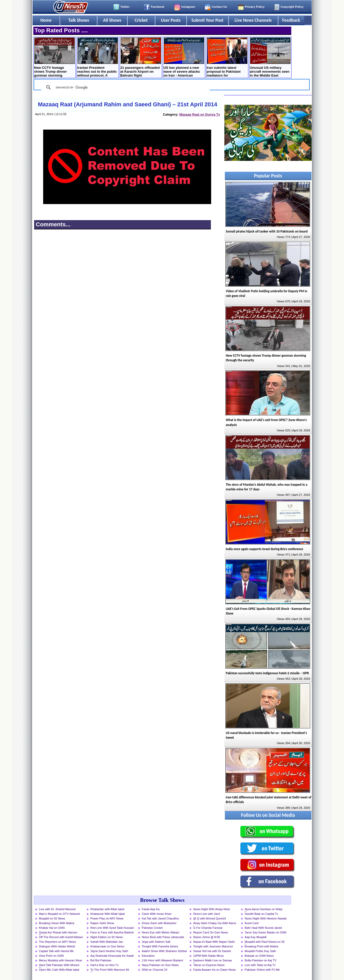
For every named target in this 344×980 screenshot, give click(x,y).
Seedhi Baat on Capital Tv (262, 914)
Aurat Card (252, 923)
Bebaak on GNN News (259, 956)
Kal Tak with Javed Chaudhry (160, 918)
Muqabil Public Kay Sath (260, 951)
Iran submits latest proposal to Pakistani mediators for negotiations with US (227, 58)
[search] (125, 87)
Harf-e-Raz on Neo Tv (105, 965)
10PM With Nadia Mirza (209, 956)
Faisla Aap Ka (151, 909)
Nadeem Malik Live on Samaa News (213, 961)
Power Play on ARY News (107, 918)
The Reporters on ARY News (58, 942)
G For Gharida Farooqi (208, 928)
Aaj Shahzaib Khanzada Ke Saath (112, 956)
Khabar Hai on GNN (52, 928)
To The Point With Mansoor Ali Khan (110, 970)
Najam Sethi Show (102, 923)
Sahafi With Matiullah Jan (107, 942)
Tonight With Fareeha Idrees (160, 946)
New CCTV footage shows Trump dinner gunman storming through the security (54, 58)
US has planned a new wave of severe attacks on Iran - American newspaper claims (184, 58)
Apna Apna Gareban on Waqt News (264, 910)
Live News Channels (253, 20)
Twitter (125, 7)
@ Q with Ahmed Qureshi (210, 918)
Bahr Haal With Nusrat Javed (263, 928)
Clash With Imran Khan (157, 914)
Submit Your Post (207, 20)
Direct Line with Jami (207, 914)
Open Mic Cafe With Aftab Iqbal (59, 970)
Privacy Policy (255, 7)
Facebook (158, 7)
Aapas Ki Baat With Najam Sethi (214, 942)
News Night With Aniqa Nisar (212, 909)
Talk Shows (79, 20)
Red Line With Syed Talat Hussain (112, 928)
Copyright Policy (292, 7)
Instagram (188, 7)
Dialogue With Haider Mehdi (57, 946)
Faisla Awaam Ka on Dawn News (215, 970)
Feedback (291, 20)
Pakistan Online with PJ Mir (262, 970)
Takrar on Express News (209, 965)
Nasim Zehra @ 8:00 (207, 937)
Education (148, 956)
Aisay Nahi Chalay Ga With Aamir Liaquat (215, 924)
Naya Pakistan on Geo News (160, 965)
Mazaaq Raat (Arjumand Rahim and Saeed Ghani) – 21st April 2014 (128, 104)
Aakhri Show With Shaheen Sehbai (164, 951)
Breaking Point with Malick (262, 946)
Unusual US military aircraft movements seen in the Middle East (270, 57)
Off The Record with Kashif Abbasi (61, 937)
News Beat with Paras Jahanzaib (163, 937)
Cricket (141, 20)
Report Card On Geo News (211, 932)
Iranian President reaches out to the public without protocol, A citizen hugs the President (98, 58)
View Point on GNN (51, 956)
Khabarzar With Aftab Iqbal (108, 914)
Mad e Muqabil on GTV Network (60, 914)
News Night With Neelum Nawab (266, 918)
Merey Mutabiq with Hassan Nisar (61, 960)
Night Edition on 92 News (107, 937)
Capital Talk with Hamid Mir (56, 951)
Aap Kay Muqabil (256, 937)
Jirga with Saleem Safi (156, 942)
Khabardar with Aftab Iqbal (107, 909)
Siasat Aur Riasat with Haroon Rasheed (58, 933)
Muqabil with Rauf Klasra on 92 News (265, 942)
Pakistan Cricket (152, 928)
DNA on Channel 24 (155, 970)
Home (46, 20)
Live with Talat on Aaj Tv (260, 965)
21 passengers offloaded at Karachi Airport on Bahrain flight (141, 57)
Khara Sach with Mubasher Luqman (159, 924)
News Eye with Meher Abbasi (161, 932)
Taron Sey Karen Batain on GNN (266, 932)
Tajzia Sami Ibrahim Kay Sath (109, 951)
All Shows (112, 20)
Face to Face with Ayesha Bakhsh (112, 932)
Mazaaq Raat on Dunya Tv (200, 114)
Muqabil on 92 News (52, 918)
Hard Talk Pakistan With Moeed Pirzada (59, 966)
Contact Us (220, 7)
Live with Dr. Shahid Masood (57, 909)
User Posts (171, 20)
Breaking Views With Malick (57, 923)
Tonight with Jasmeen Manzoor (213, 946)
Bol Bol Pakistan (101, 960)
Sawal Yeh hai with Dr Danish (212, 951)
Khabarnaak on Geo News (107, 946)
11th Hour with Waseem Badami (163, 960)
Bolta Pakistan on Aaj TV (261, 960)
